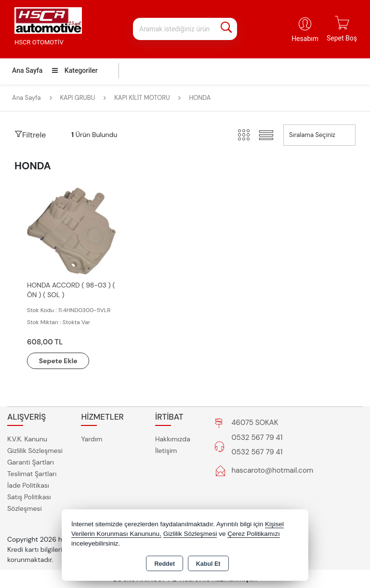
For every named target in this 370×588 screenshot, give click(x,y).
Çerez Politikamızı (254, 534)
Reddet (164, 564)
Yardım (92, 439)
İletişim (166, 451)
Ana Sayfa (27, 70)
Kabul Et (208, 564)
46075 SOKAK (255, 423)
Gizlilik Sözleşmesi (35, 451)
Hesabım (305, 39)
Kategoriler (75, 70)
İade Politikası (28, 485)
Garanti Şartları (31, 462)
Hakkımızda (173, 439)
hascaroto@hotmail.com (273, 471)
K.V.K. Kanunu (27, 439)
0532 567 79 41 (257, 438)
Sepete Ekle (59, 361)
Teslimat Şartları (32, 474)
